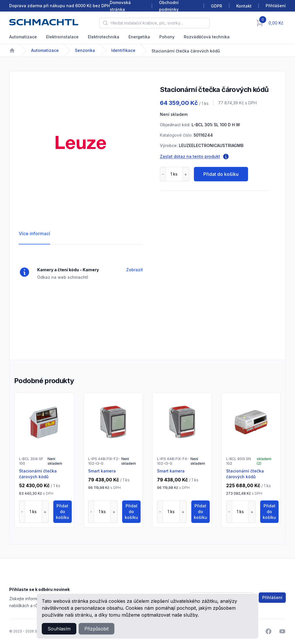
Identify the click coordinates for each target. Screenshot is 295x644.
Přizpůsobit (97, 629)
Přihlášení (272, 597)
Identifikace (123, 50)
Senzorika (85, 50)
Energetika (139, 37)
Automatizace (23, 37)
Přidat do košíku (221, 174)
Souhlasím (59, 629)
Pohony (167, 37)
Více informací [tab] (34, 234)
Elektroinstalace (62, 37)
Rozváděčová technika (207, 37)
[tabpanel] (81, 143)
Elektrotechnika (104, 37)
